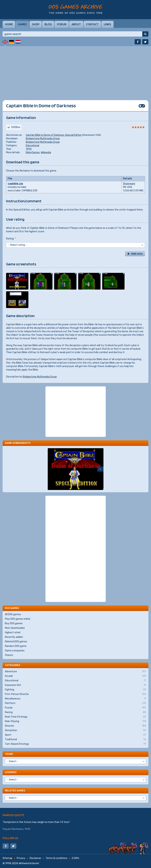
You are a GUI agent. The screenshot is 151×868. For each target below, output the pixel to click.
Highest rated (13, 632)
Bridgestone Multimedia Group (43, 139)
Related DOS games (16, 642)
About (76, 24)
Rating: (11, 239)
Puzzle (75, 708)
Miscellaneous (75, 699)
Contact (92, 24)
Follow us (10, 838)
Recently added (14, 637)
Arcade (75, 676)
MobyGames (33, 152)
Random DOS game (16, 646)
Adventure (75, 672)
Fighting (75, 690)
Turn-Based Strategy (75, 744)
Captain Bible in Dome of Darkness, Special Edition (54, 135)
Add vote (137, 254)
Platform (75, 703)
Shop (36, 24)
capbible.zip (15, 184)
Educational (32, 145)
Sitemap (7, 858)
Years (9, 754)
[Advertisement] (75, 71)
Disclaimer (35, 858)
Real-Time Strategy (75, 717)
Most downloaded (15, 628)
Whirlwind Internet (29, 863)
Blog (48, 24)
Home (9, 24)
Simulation (75, 730)
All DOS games (13, 614)
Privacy (21, 858)
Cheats (9, 655)
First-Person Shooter (75, 694)
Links (107, 24)
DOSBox (16, 127)
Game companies (15, 651)
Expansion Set (75, 685)
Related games (15, 790)
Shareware (129, 184)
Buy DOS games (14, 623)
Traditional (75, 739)
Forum (62, 24)
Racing (75, 712)
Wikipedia (46, 152)
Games (22, 24)
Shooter (75, 726)
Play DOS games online (18, 619)
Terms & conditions (57, 858)
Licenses (11, 772)
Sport (75, 735)
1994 (29, 149)
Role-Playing (75, 721)
